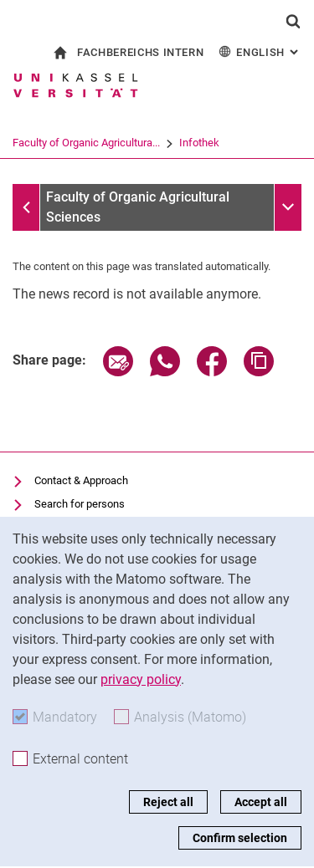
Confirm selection (240, 838)
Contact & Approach (81, 480)
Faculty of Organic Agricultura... (152, 143)
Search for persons (80, 504)
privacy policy (141, 679)
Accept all (261, 802)
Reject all (168, 802)
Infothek (265, 143)
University (36, 143)
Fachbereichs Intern (140, 52)
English (260, 51)
